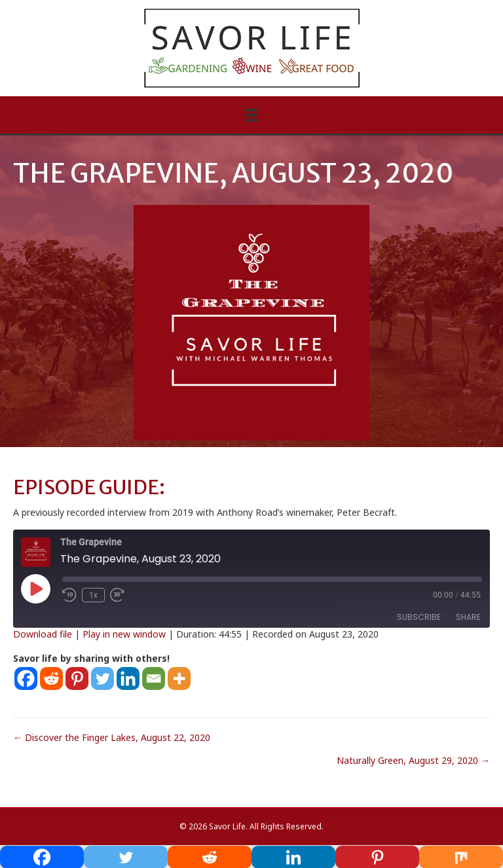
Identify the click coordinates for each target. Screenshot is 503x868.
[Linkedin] (128, 678)
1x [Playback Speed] (93, 595)
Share (468, 617)
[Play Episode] (35, 588)
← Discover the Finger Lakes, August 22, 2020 (112, 737)
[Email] (154, 678)
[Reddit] (51, 678)
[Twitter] (102, 678)
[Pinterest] (77, 678)
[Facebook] (26, 678)
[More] (179, 678)
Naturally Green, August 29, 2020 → (413, 760)
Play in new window (124, 634)
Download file (43, 634)
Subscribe (419, 617)
